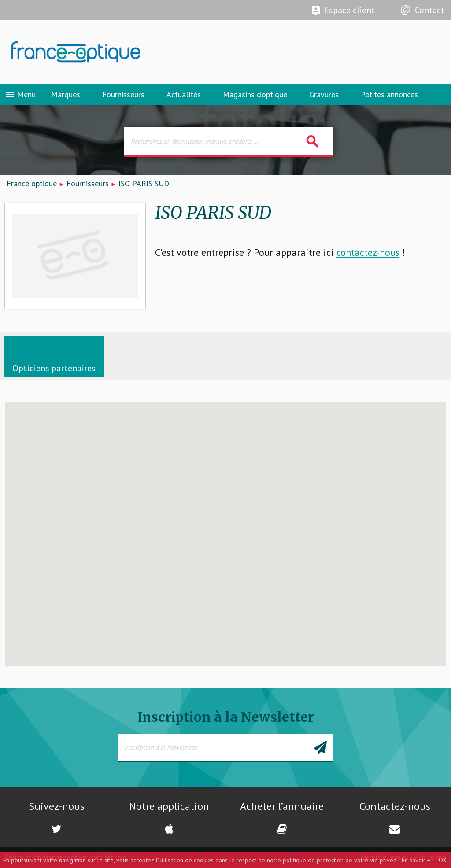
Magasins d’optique (255, 94)
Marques (66, 94)
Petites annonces (389, 94)
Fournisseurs (123, 94)
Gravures (324, 94)
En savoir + (416, 860)
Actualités (184, 94)
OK (443, 860)
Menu (20, 95)
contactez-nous (368, 252)
